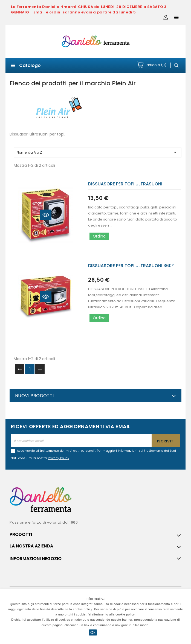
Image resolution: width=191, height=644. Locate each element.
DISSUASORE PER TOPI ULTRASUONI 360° (131, 266)
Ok (93, 632)
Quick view (46, 215)
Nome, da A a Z (98, 152)
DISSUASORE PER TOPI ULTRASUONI (125, 184)
